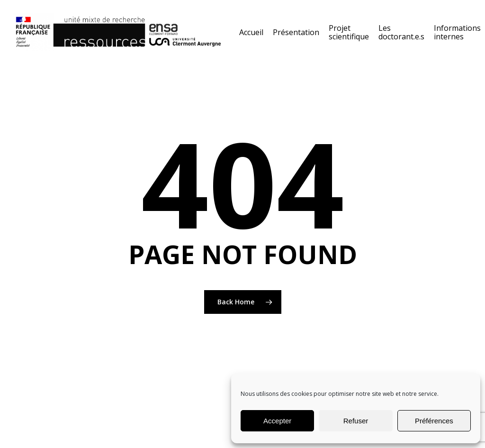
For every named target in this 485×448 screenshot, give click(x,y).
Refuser (356, 421)
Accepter (277, 421)
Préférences (434, 421)
